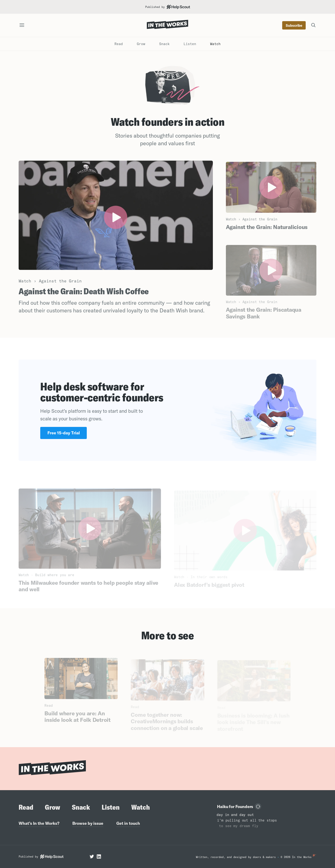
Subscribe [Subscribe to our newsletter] (294, 25)
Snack (164, 44)
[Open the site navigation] (22, 25)
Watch (215, 44)
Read (119, 44)
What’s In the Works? (39, 823)
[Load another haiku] (258, 806)
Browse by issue (88, 823)
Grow (141, 44)
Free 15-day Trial (64, 433)
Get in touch (128, 823)
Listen (190, 44)
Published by (168, 7)
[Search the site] (313, 25)
